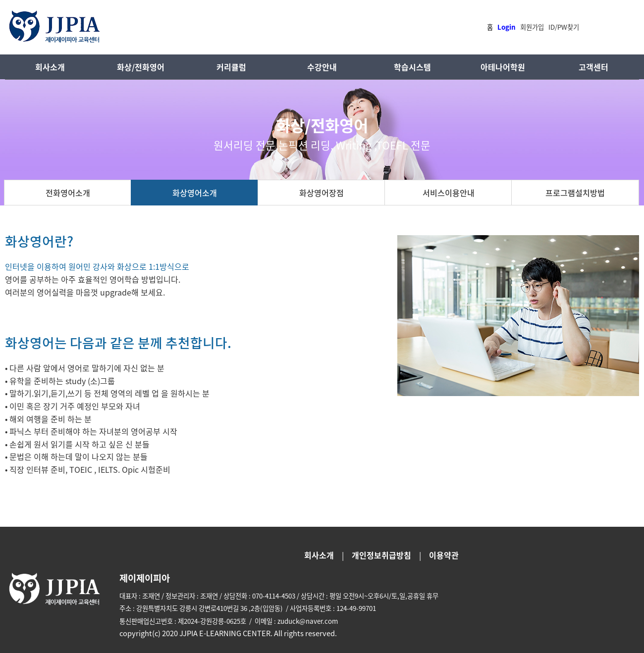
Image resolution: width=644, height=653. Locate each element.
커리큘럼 (231, 67)
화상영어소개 (195, 193)
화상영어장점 (322, 193)
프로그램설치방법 (575, 193)
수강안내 (322, 67)
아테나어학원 (503, 67)
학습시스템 (412, 67)
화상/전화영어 (141, 67)
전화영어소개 (68, 193)
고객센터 (593, 67)
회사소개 (50, 67)
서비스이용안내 (449, 193)
